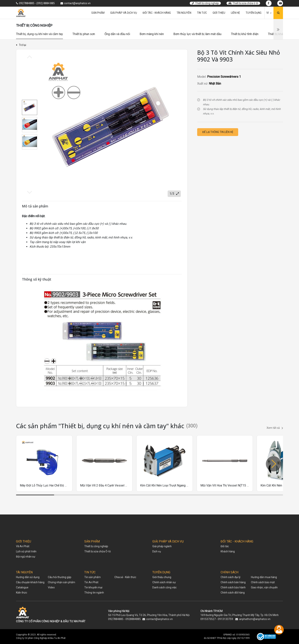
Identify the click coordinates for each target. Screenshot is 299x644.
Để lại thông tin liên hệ (218, 132)
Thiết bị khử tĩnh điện (245, 34)
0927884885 (116, 619)
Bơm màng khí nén (152, 34)
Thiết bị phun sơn (84, 34)
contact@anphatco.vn (160, 619)
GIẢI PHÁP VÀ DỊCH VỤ (168, 541)
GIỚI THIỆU (24, 541)
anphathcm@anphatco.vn (255, 619)
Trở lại (21, 45)
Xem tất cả (275, 428)
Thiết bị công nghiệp (205, 3)
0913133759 (225, 619)
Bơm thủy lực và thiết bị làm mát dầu (197, 34)
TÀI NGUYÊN (24, 572)
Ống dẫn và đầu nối (117, 34)
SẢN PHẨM (92, 541)
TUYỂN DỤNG (161, 572)
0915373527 (208, 619)
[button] (273, 464)
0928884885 (133, 619)
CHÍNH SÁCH (229, 572)
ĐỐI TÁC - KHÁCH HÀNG (237, 541)
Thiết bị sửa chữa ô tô (243, 3)
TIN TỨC (90, 572)
